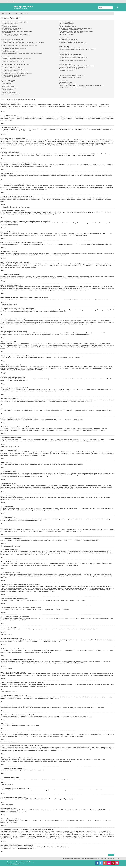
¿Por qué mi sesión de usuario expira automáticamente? (15, 34)
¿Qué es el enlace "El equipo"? (66, 34)
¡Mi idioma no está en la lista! (8, 47)
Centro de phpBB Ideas (76, 821)
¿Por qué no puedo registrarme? (9, 27)
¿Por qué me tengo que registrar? (10, 24)
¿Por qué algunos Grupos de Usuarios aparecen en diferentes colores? (76, 31)
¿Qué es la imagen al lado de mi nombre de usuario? (14, 49)
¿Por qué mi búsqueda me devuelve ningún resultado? (72, 56)
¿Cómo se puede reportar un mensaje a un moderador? (15, 72)
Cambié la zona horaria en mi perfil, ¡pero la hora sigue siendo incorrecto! (19, 46)
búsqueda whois (16, 833)
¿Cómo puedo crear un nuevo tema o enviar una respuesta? (16, 58)
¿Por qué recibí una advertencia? (10, 71)
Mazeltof (18, 864)
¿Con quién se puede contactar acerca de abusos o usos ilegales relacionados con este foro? (81, 85)
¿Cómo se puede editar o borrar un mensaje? (13, 60)
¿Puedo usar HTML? (7, 83)
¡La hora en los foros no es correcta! (10, 44)
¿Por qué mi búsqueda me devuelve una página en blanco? (73, 58)
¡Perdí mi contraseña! (7, 33)
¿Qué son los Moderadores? (65, 25)
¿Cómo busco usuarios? (64, 59)
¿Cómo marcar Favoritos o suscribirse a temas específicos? (73, 67)
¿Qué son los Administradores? (66, 24)
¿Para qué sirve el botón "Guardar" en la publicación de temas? (17, 74)
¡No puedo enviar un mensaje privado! (68, 39)
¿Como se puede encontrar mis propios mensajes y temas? (73, 61)
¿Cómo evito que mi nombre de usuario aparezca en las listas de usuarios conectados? (23, 42)
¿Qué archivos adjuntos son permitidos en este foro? (71, 76)
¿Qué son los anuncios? (7, 90)
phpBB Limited (63, 810)
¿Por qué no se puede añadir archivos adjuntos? (13, 69)
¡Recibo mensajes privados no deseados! (68, 41)
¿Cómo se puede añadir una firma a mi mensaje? (13, 61)
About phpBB (13, 812)
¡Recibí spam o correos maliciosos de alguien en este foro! (73, 42)
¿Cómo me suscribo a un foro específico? (69, 69)
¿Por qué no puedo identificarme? (10, 30)
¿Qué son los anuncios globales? (10, 88)
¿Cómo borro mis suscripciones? (66, 70)
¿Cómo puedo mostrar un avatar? (10, 50)
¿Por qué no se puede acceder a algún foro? (12, 68)
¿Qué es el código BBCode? (8, 82)
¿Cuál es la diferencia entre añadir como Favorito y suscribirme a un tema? (77, 66)
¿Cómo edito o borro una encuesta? (10, 66)
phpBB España (22, 863)
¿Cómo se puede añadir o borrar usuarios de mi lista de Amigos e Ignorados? (77, 49)
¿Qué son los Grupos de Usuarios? (67, 27)
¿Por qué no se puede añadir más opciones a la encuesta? (16, 64)
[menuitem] (94, 859)
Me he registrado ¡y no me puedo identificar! (12, 28)
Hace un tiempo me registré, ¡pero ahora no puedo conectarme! (17, 31)
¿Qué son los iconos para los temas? (10, 94)
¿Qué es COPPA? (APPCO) (8, 25)
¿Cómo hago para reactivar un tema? (11, 77)
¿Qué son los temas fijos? (8, 91)
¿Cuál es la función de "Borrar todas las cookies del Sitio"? (16, 36)
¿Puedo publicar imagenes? (8, 86)
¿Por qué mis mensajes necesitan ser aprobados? (14, 75)
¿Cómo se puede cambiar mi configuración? (12, 41)
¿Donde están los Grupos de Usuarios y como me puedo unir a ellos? (75, 28)
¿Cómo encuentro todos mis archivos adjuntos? (70, 77)
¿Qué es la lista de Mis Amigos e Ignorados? (69, 48)
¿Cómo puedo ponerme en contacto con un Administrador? (73, 87)
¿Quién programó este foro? (65, 82)
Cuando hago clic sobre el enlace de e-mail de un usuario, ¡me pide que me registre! (22, 53)
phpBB (63, 255)
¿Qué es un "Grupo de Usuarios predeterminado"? (71, 33)
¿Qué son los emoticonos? (8, 85)
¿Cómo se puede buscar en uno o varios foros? (70, 54)
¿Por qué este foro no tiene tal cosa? (67, 84)
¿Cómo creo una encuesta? (8, 63)
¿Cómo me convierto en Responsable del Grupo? (70, 30)
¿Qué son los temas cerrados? (9, 93)
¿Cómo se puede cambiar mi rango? (10, 52)
